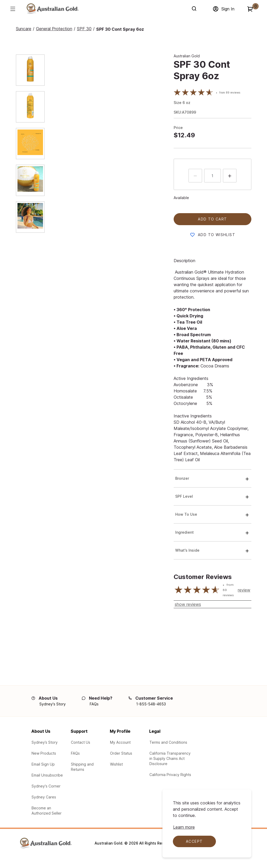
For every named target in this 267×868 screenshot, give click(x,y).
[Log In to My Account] (120, 742)
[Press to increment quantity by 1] (230, 176)
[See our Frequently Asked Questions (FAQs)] (75, 753)
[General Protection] (54, 29)
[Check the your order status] (121, 753)
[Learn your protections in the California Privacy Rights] (170, 775)
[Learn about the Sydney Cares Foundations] (44, 797)
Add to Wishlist (217, 235)
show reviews (188, 604)
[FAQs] (94, 704)
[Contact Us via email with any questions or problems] (81, 742)
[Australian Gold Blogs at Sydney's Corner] (46, 786)
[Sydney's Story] (53, 704)
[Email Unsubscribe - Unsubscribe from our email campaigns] (47, 775)
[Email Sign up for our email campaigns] (43, 764)
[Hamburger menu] (12, 9)
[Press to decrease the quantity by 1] (195, 176)
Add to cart (212, 219)
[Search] (195, 9)
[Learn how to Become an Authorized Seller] (48, 811)
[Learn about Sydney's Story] (45, 742)
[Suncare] (24, 29)
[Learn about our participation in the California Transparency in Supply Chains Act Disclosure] (170, 759)
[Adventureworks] (52, 10)
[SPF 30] (84, 29)
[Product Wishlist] (116, 764)
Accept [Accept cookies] (194, 841)
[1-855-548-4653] (151, 704)
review (244, 590)
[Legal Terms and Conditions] (168, 742)
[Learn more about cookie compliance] (184, 827)
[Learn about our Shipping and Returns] (88, 767)
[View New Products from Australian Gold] (44, 753)
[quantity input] (213, 176)
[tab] (23, 70)
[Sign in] (223, 9)
